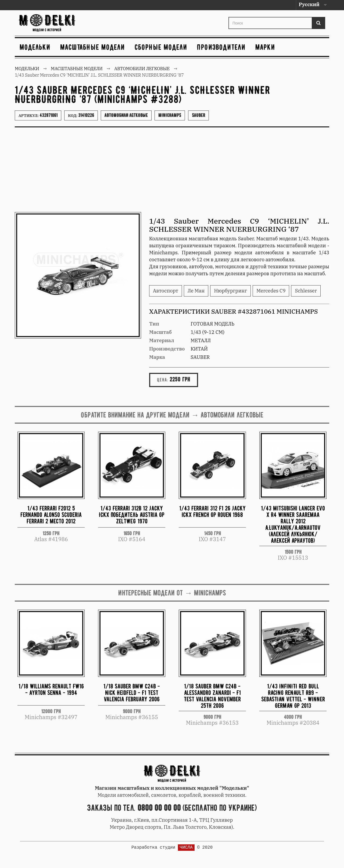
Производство (167, 349)
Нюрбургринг (230, 291)
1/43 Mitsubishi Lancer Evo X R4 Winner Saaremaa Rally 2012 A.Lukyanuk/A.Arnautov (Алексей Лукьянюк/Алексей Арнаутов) (293, 524)
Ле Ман (196, 291)
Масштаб (160, 332)
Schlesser (306, 291)
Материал (162, 340)
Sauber (198, 115)
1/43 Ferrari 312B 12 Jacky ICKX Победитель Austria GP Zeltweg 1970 (132, 515)
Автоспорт (166, 291)
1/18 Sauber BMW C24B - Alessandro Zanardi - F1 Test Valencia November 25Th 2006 (212, 696)
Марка (157, 357)
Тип (154, 324)
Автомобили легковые (126, 115)
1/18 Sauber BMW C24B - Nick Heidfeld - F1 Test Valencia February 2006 (132, 693)
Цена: (163, 380)
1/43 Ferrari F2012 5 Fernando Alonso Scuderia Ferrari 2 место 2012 (51, 515)
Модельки (35, 47)
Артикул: (38, 115)
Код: (81, 115)
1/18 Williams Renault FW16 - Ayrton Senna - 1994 (51, 689)
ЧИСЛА (186, 848)
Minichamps (170, 115)
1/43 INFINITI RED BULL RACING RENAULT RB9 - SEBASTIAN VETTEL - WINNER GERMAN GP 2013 (293, 696)
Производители (221, 47)
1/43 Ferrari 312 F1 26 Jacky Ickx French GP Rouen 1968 (212, 511)
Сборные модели (161, 47)
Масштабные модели (93, 47)
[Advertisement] (172, 172)
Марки (265, 47)
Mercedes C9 (271, 291)
